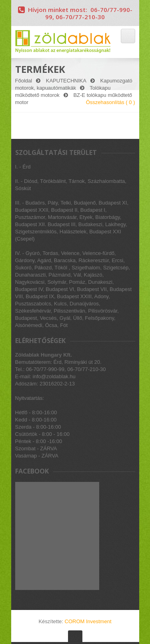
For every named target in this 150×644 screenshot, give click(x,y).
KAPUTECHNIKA (66, 81)
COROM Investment (88, 621)
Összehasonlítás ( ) (111, 102)
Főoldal (24, 81)
